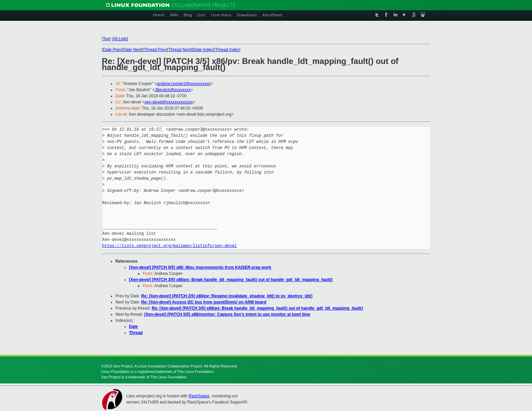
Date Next (132, 50)
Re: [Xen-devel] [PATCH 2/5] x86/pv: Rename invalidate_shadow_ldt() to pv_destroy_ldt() (227, 296)
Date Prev (112, 50)
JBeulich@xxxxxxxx (173, 90)
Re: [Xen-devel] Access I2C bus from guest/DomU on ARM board (204, 302)
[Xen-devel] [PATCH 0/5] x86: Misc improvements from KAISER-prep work (200, 267)
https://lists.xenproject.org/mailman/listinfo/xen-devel (170, 246)
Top (106, 39)
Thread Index (227, 50)
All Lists (120, 39)
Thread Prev (155, 50)
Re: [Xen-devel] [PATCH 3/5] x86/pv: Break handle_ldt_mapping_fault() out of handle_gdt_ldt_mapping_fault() (257, 308)
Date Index (203, 50)
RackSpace (199, 396)
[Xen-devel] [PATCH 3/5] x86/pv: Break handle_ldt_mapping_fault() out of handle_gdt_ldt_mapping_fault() (231, 280)
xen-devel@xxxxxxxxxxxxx (169, 102)
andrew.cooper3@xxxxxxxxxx (184, 84)
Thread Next (180, 50)
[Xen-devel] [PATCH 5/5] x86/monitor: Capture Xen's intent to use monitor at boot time (227, 314)
